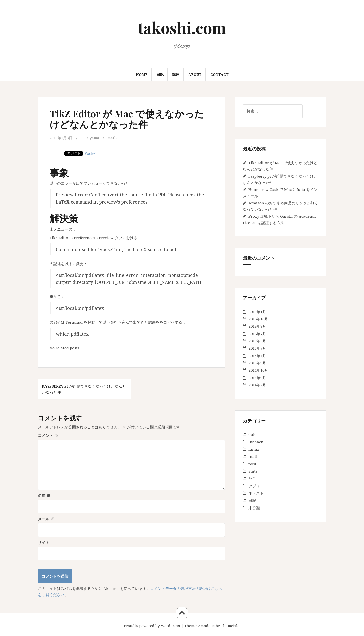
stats (253, 471)
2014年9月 (257, 378)
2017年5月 (257, 341)
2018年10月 (258, 319)
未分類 (254, 508)
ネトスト (256, 493)
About (195, 74)
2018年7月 (257, 334)
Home (142, 74)
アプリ (254, 486)
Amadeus (206, 626)
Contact (219, 74)
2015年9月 (257, 363)
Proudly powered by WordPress (152, 626)
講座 (176, 74)
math (115, 138)
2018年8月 (257, 326)
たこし (254, 478)
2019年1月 (257, 312)
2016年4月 (257, 356)
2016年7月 (257, 348)
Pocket (91, 153)
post (252, 464)
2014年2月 (257, 385)
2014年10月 (258, 370)
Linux (254, 449)
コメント (48, 435)
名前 (44, 495)
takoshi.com (182, 27)
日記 (160, 74)
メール (46, 519)
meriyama (92, 138)
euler (253, 434)
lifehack (256, 442)
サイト (44, 542)
